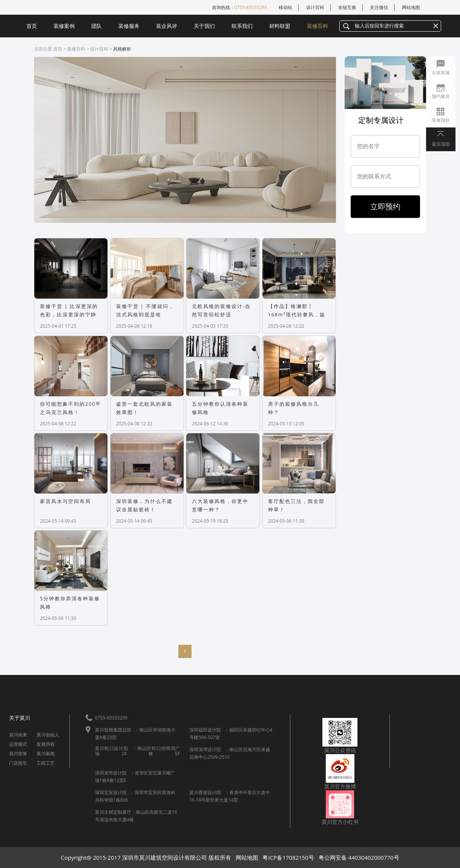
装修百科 (317, 26)
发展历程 (46, 744)
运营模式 (18, 744)
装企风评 (167, 26)
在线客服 (441, 73)
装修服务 (129, 26)
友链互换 (347, 7)
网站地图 (411, 7)
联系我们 (242, 26)
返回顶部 (441, 144)
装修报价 (441, 120)
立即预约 (385, 206)
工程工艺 (46, 763)
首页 (32, 26)
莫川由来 (18, 735)
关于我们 (204, 26)
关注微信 (379, 7)
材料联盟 (280, 26)
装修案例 (64, 26)
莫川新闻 (46, 754)
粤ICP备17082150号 (288, 857)
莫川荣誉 (18, 754)
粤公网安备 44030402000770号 (359, 857)
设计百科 (315, 7)
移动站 (285, 7)
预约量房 (441, 96)
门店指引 (18, 763)
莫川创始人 (48, 735)
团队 (97, 26)
